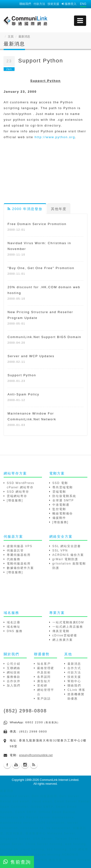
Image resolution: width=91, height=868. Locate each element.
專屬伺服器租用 (19, 555)
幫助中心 (74, 681)
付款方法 (39, 4)
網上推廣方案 (63, 640)
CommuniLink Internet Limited (59, 780)
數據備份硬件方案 (20, 568)
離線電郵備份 (63, 513)
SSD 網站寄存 (18, 492)
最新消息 (74, 664)
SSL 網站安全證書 (67, 546)
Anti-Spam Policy (23, 394)
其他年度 (59, 209)
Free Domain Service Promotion (37, 224)
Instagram (25, 765)
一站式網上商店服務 (68, 627)
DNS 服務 (15, 631)
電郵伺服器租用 (19, 564)
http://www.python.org (55, 137)
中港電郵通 (61, 505)
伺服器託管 (15, 551)
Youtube (16, 765)
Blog (34, 765)
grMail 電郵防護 (65, 559)
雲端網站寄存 (17, 496)
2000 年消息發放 (25, 209)
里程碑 (42, 686)
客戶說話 (44, 699)
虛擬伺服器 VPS (20, 546)
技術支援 (53, 4)
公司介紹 (14, 664)
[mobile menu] (80, 21)
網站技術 (14, 672)
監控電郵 (59, 509)
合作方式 (74, 668)
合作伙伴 (14, 681)
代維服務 (14, 559)
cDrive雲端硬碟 (65, 635)
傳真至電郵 (61, 631)
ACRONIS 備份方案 (68, 555)
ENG (83, 4)
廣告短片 (44, 681)
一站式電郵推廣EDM (68, 622)
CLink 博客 (76, 690)
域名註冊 (14, 622)
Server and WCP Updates (31, 356)
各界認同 (44, 677)
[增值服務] (15, 500)
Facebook (7, 765)
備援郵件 (59, 518)
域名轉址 (14, 627)
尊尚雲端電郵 (63, 487)
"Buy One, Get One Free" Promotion (41, 268)
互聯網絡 (14, 668)
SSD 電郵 (60, 483)
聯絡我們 (25, 4)
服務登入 (69, 4)
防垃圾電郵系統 (64, 496)
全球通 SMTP (63, 500)
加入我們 (14, 686)
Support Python (22, 375)
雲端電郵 (59, 492)
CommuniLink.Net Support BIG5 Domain (44, 337)
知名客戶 (44, 664)
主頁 (11, 37)
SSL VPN (60, 551)
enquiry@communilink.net (36, 755)
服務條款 (14, 677)
